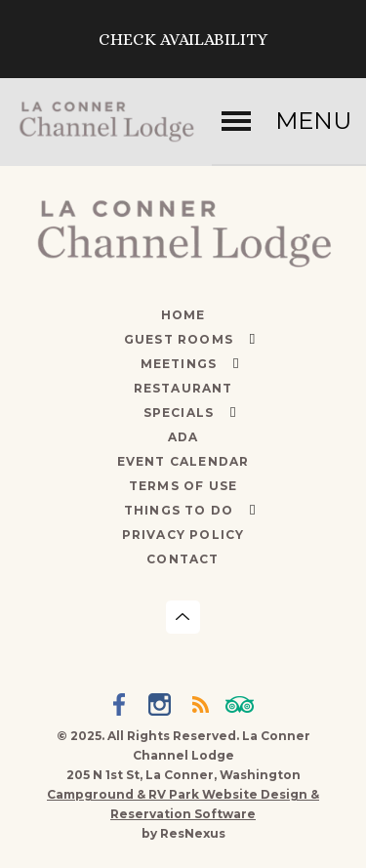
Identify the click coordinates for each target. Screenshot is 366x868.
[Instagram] (163, 707)
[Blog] (203, 707)
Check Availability (183, 39)
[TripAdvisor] (243, 707)
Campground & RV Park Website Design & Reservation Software (183, 804)
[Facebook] (123, 707)
